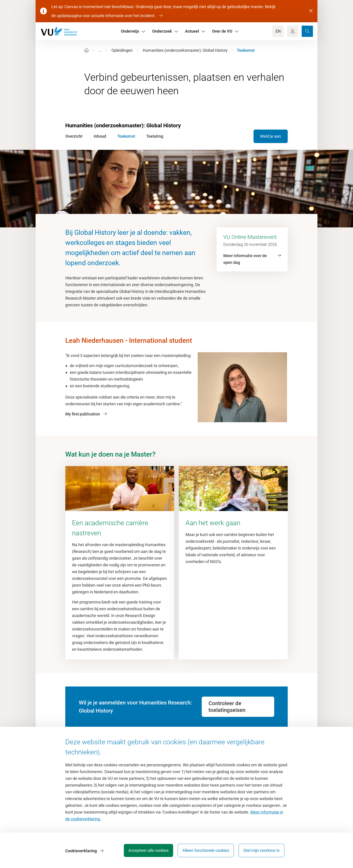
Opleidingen (122, 50)
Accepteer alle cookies (147, 851)
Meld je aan (271, 136)
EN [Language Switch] (278, 31)
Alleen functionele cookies (205, 851)
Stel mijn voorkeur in (261, 851)
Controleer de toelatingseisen (227, 707)
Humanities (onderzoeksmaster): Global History (185, 50)
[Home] (86, 50)
